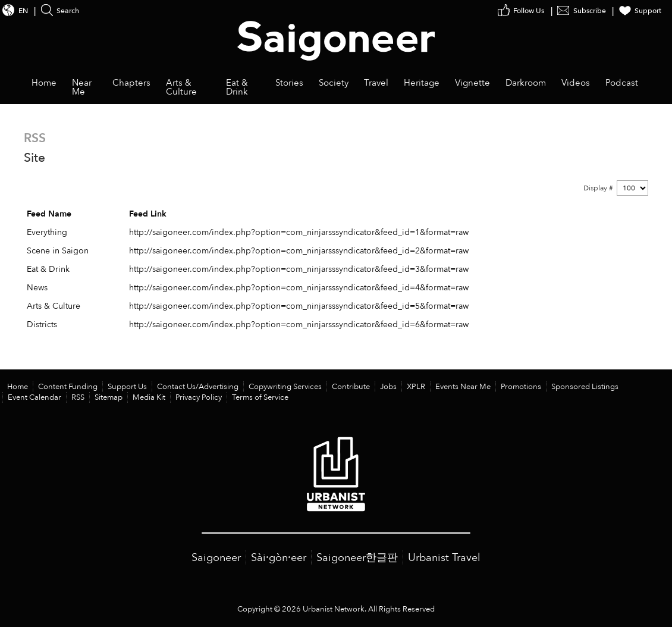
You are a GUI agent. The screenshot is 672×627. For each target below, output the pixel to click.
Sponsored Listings (585, 387)
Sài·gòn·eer (279, 558)
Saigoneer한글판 (357, 558)
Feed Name (49, 214)
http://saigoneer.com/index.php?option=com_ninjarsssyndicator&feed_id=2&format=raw (299, 251)
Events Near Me (463, 387)
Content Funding (68, 387)
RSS (78, 397)
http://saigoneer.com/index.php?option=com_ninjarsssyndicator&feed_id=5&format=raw (299, 306)
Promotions (521, 387)
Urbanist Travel (444, 558)
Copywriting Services (285, 387)
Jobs (388, 387)
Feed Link (148, 214)
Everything (47, 232)
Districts (42, 325)
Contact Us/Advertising (198, 387)
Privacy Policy (199, 397)
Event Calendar (34, 397)
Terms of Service (260, 397)
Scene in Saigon (58, 251)
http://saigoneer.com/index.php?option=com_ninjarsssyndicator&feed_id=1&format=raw (299, 232)
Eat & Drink (48, 269)
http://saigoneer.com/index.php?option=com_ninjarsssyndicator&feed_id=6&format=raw (299, 325)
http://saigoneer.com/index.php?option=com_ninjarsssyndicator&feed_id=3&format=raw (299, 269)
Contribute (351, 387)
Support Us (127, 387)
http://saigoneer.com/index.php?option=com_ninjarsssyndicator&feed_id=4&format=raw (299, 288)
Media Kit (149, 397)
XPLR (416, 387)
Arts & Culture (54, 306)
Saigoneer (216, 558)
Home (18, 387)
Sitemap (109, 397)
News (37, 288)
